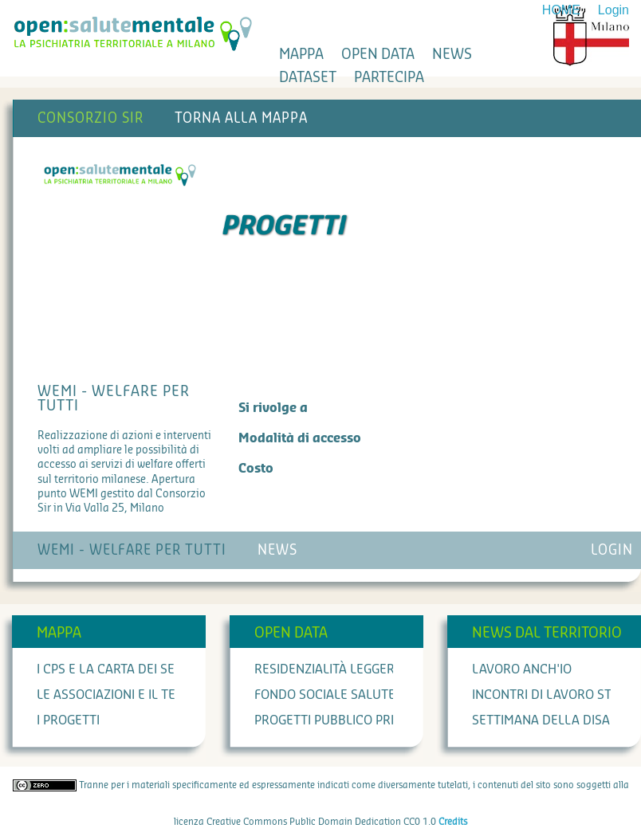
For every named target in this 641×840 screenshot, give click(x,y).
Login (613, 10)
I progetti (68, 720)
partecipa (389, 77)
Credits (453, 822)
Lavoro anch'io (522, 669)
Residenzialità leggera (328, 669)
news (452, 54)
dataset (308, 77)
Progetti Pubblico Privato (339, 720)
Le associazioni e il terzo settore (146, 695)
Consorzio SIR (90, 118)
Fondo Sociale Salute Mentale (354, 695)
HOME (561, 10)
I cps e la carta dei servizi (120, 669)
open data (378, 54)
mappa (301, 54)
